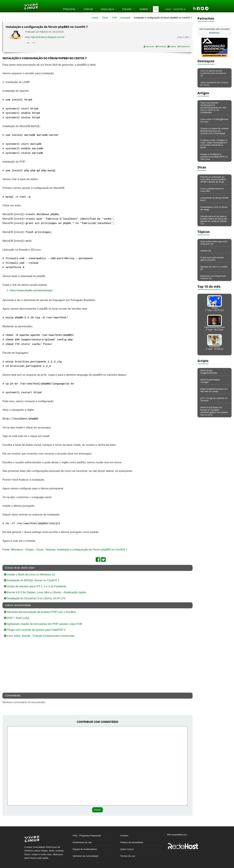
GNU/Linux (108, 9)
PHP (114, 18)
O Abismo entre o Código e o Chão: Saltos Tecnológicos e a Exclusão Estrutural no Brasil (214, 144)
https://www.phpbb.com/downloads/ (31, 290)
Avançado (125, 18)
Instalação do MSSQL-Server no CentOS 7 (32, 580)
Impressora (184, 47)
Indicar (172, 47)
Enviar (127, 9)
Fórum (88, 9)
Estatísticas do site (82, 842)
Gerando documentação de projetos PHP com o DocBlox (40, 612)
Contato (124, 836)
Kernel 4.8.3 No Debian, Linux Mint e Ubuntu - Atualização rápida (45, 592)
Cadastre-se (179, 9)
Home (95, 18)
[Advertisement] (164, 86)
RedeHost (214, 33)
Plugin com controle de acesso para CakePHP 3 (35, 630)
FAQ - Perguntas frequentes (87, 836)
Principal (69, 9)
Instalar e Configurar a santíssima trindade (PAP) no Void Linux (214, 157)
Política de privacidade (132, 842)
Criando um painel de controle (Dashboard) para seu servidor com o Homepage (214, 131)
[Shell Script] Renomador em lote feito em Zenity (214, 390)
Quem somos (127, 849)
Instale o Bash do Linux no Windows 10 (29, 575)
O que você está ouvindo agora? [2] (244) (212, 259)
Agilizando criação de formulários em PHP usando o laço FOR (43, 624)
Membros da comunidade (86, 856)
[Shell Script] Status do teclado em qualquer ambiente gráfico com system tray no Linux (214, 411)
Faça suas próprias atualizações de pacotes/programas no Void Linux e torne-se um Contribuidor (213, 108)
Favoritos (161, 47)
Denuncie (149, 47)
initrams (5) (206, 251)
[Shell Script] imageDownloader (209, 372)
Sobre (144, 9)
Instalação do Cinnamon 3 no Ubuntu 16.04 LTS (35, 598)
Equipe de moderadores (85, 849)
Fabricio (44, 32)
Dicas (105, 18)
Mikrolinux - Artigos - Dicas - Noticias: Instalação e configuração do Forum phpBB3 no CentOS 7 (69, 550)
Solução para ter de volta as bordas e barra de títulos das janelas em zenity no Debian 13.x (214, 220)
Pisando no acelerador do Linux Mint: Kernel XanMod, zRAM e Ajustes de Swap (213, 179)
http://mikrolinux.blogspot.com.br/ (48, 37)
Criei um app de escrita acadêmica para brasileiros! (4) (213, 73)
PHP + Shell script (17, 618)
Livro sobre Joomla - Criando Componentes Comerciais (39, 636)
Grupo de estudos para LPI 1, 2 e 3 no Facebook (35, 586)
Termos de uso (128, 856)
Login (168, 9)
